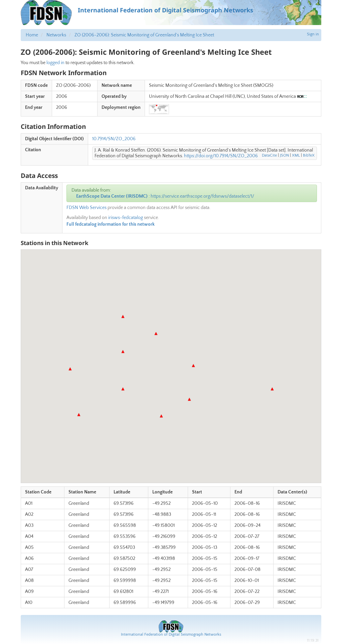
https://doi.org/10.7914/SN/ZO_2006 (221, 156)
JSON (284, 155)
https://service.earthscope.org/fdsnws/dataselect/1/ (202, 196)
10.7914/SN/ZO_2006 (114, 139)
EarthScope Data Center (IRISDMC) (112, 196)
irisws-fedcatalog (126, 218)
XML (296, 155)
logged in (55, 63)
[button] (123, 389)
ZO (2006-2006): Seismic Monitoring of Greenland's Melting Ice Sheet (144, 35)
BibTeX (309, 155)
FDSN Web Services (87, 208)
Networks (56, 35)
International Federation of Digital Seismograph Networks (171, 634)
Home (32, 35)
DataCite (269, 155)
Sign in (313, 34)
